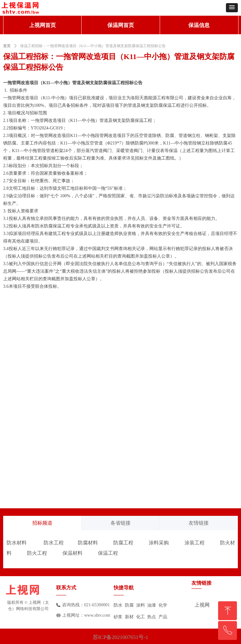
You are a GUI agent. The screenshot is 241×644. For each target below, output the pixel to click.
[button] (232, 8)
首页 (7, 46)
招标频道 (42, 523)
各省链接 (120, 523)
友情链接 (199, 523)
